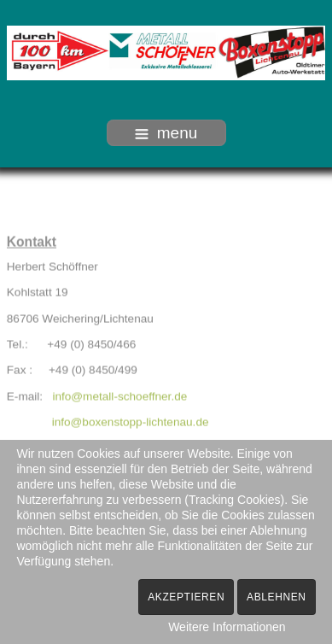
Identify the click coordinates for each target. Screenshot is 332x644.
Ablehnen (277, 597)
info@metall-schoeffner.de (119, 396)
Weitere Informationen (227, 627)
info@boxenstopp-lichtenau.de (131, 422)
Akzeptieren (186, 597)
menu (166, 133)
